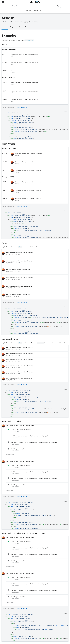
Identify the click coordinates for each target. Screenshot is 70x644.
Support (37, 10)
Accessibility (23, 27)
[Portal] (35, 2)
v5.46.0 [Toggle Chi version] (27, 10)
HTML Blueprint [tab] (22, 107)
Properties (13, 27)
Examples (5, 27)
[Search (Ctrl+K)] (36, 6)
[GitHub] (45, 10)
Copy (65, 112)
